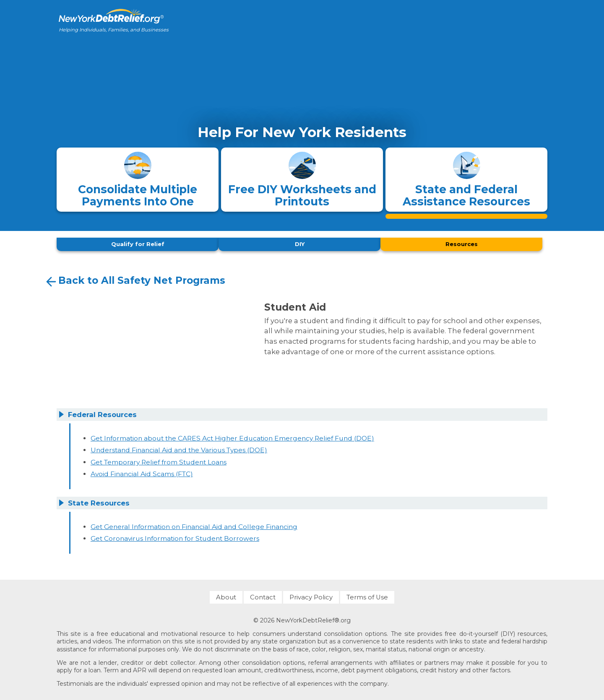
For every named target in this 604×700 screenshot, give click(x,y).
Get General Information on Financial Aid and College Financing (194, 524)
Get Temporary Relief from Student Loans (159, 460)
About (226, 595)
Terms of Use (367, 595)
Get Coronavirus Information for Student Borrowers (175, 536)
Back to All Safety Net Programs (135, 280)
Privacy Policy (311, 595)
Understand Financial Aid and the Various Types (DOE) (179, 448)
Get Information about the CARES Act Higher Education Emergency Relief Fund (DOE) (232, 436)
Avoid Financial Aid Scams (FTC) (142, 472)
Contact (263, 595)
